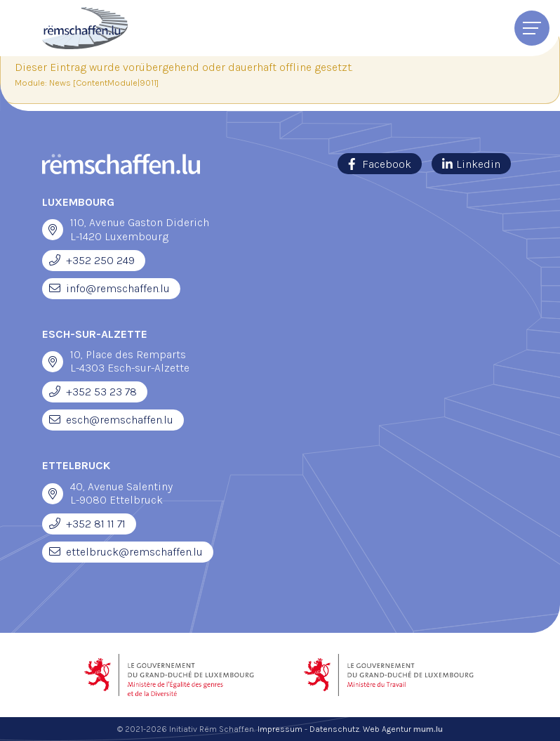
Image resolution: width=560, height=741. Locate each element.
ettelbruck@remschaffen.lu (134, 552)
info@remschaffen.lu (118, 288)
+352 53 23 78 (101, 392)
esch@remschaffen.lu (120, 420)
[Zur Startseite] (85, 28)
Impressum (280, 729)
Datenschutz (334, 729)
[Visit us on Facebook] (380, 164)
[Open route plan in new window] (53, 230)
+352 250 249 (100, 260)
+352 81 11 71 (96, 524)
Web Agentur (387, 729)
